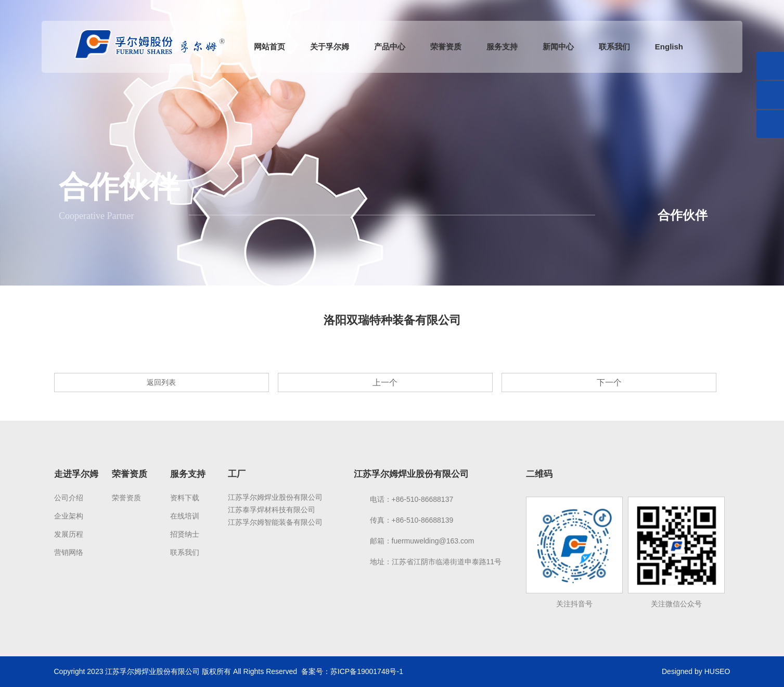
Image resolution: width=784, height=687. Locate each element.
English (669, 47)
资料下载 (185, 498)
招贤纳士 (185, 534)
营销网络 (69, 552)
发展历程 (69, 534)
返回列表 (161, 382)
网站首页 (269, 47)
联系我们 (614, 47)
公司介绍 (69, 498)
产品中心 (390, 47)
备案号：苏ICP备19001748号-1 (352, 671)
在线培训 (185, 516)
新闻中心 (558, 47)
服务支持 (502, 47)
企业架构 (69, 516)
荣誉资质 (446, 47)
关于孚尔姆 (330, 47)
